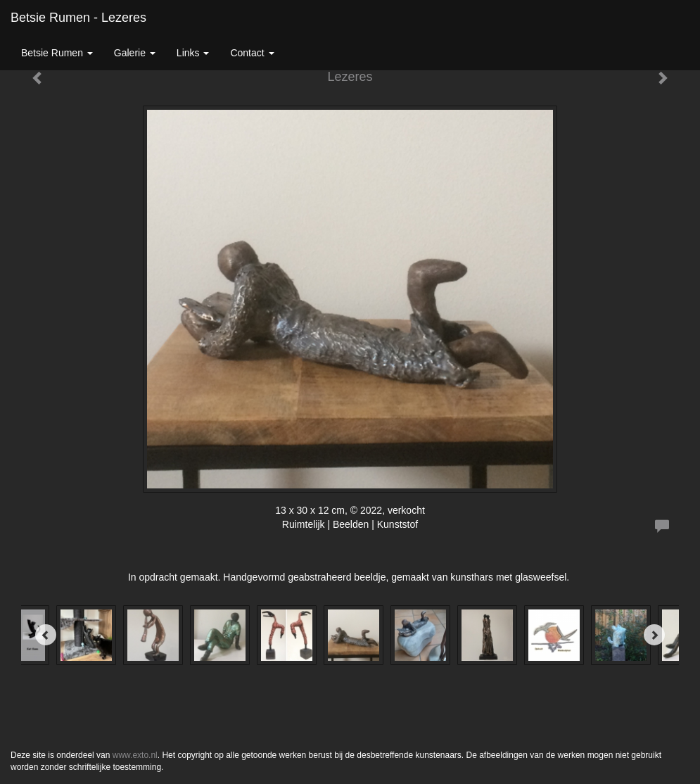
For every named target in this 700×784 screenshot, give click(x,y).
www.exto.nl (135, 755)
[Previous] (46, 635)
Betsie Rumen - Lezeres (78, 18)
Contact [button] (252, 53)
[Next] (654, 635)
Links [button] (193, 53)
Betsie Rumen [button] (57, 53)
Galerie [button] (135, 53)
